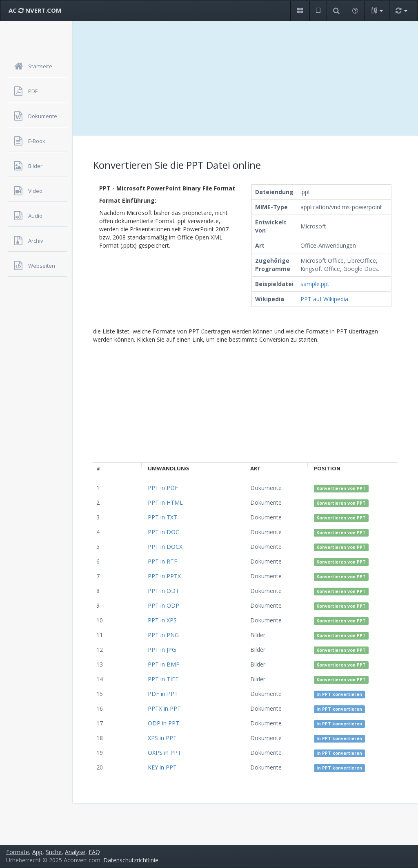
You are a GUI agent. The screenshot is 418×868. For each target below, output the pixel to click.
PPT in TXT (162, 517)
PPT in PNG (163, 635)
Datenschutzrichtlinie (131, 860)
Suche (54, 852)
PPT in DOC (163, 532)
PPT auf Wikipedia (324, 299)
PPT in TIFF (163, 679)
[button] (300, 11)
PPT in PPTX (164, 576)
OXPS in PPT (165, 753)
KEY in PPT (162, 767)
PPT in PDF (163, 488)
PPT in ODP (163, 605)
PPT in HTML (165, 502)
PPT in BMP (164, 664)
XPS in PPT (162, 738)
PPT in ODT (163, 591)
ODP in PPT (163, 723)
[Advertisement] (245, 78)
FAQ (94, 852)
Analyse (75, 852)
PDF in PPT (163, 694)
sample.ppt (315, 284)
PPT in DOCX (165, 547)
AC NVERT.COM (35, 10)
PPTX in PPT (164, 708)
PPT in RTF (162, 561)
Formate (18, 852)
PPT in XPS (162, 620)
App (37, 852)
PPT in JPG (162, 650)
